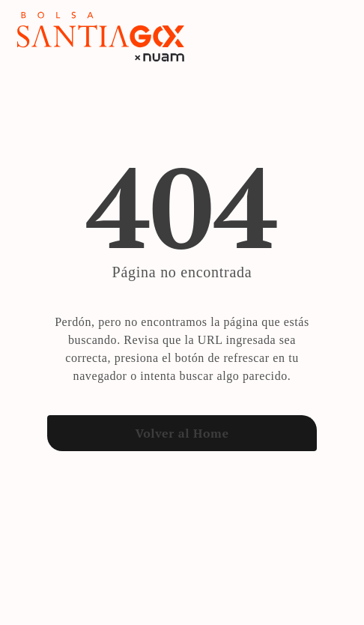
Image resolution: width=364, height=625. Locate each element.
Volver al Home (182, 433)
